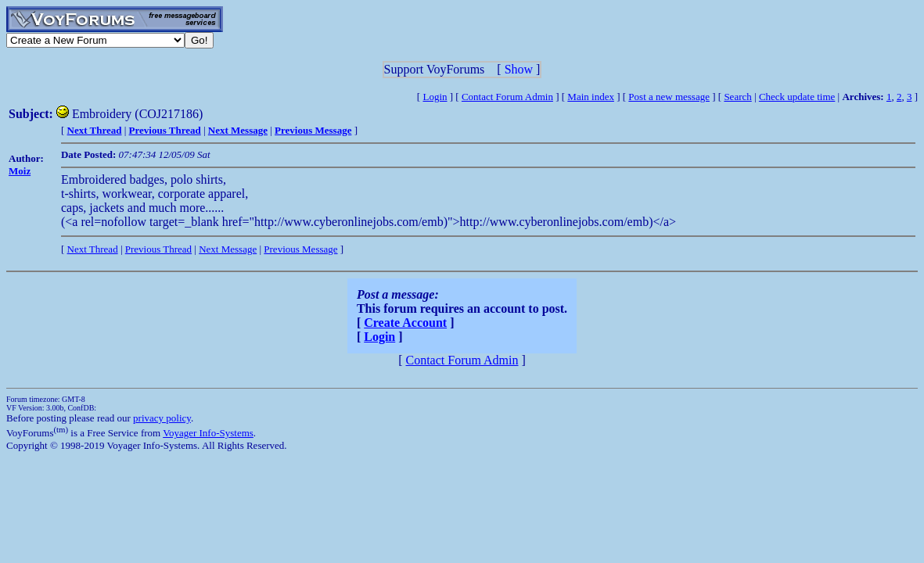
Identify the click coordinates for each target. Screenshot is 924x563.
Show (519, 69)
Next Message (228, 249)
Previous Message (300, 249)
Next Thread (93, 249)
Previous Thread (158, 249)
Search (737, 97)
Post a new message (669, 97)
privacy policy (162, 418)
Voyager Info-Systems (208, 433)
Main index (591, 97)
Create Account (405, 323)
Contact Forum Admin (507, 97)
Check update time (797, 97)
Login (435, 97)
